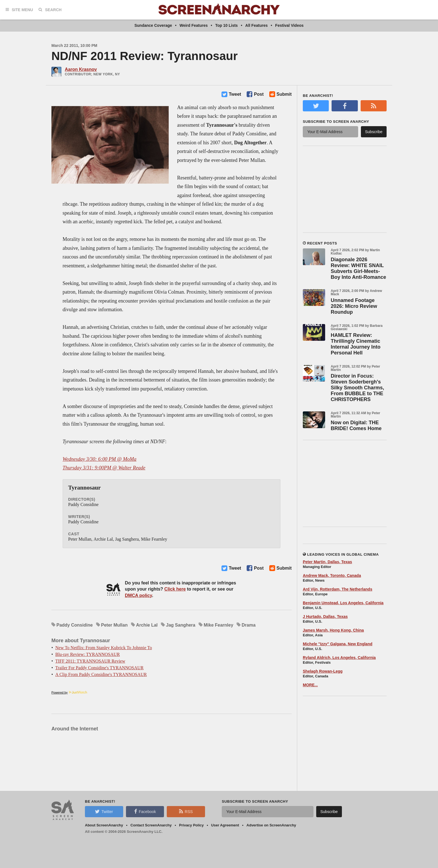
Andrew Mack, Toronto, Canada (332, 576)
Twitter (104, 811)
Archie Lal (147, 625)
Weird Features (194, 25)
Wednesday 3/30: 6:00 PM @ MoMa (99, 459)
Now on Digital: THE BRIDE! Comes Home (356, 425)
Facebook (145, 811)
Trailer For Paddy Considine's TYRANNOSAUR (99, 668)
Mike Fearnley (218, 625)
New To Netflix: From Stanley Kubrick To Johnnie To (104, 648)
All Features (256, 25)
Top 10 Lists (227, 25)
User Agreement (225, 825)
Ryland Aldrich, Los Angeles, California (339, 658)
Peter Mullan (114, 625)
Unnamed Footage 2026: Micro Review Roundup (354, 306)
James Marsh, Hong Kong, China (333, 630)
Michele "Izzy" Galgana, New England (338, 644)
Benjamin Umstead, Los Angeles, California (343, 603)
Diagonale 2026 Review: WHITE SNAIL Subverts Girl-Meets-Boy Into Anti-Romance (358, 268)
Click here (175, 589)
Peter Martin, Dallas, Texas (327, 562)
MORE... (310, 685)
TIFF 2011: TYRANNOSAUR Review (90, 661)
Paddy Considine (75, 625)
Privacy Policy (191, 825)
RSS (186, 811)
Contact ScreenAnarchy (151, 825)
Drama (249, 625)
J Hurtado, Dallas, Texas (325, 617)
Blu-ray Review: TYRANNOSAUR (88, 654)
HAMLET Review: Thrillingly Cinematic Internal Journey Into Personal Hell (356, 344)
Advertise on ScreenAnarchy (271, 825)
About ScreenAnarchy (104, 825)
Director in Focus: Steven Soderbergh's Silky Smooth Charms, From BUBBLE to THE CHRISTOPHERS (357, 388)
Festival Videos (289, 25)
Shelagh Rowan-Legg (323, 671)
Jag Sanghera (181, 625)
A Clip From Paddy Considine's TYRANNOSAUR (101, 674)
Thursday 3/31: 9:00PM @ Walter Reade (104, 468)
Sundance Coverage (153, 25)
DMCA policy (138, 595)
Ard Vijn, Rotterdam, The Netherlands (338, 589)
